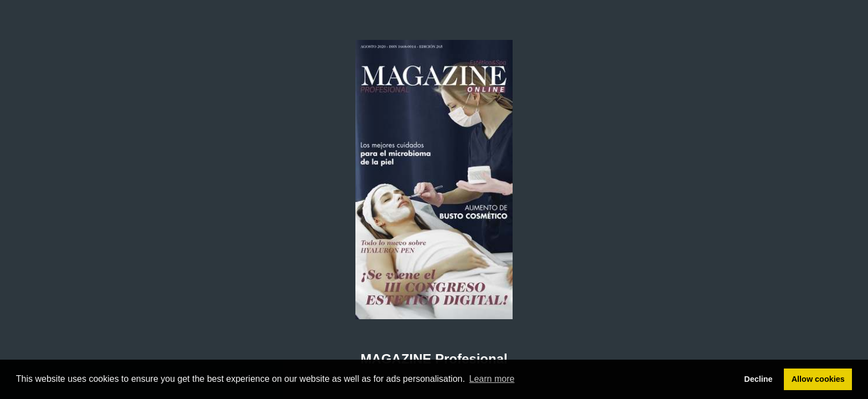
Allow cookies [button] (818, 379)
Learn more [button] (492, 379)
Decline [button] (758, 379)
